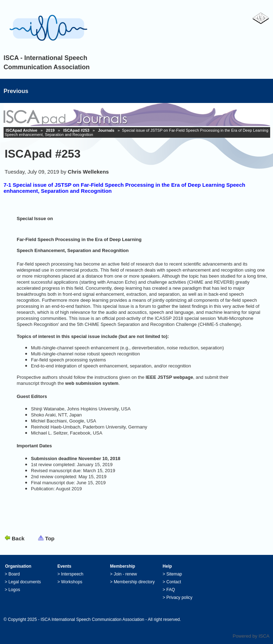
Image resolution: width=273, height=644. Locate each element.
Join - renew (125, 574)
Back (18, 538)
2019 (50, 130)
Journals (106, 130)
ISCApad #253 (76, 130)
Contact (174, 582)
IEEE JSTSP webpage (169, 377)
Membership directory (134, 582)
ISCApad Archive (22, 130)
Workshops (72, 582)
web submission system (92, 383)
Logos (14, 590)
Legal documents (25, 582)
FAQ (171, 590)
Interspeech (72, 574)
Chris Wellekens (89, 172)
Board (14, 574)
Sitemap (174, 574)
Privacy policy (179, 597)
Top (50, 538)
